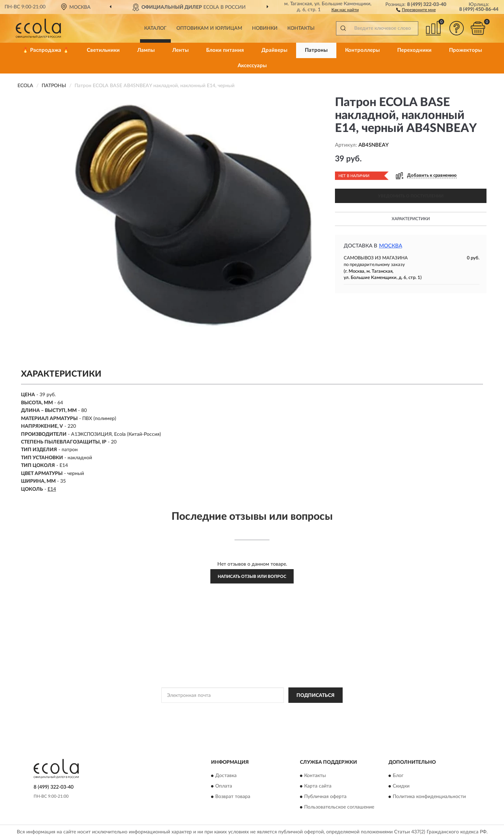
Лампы (146, 50)
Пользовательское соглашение (339, 807)
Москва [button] (391, 246)
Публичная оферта (325, 797)
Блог (398, 776)
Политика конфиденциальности (429, 797)
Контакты (301, 28)
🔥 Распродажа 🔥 (46, 50)
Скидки (401, 786)
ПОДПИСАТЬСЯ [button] (316, 695)
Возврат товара (233, 797)
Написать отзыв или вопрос (252, 576)
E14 (52, 489)
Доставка (226, 776)
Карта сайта (318, 786)
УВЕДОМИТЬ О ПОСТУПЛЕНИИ (411, 196)
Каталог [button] (155, 28)
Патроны (316, 50)
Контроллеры (362, 50)
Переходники (414, 50)
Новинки (265, 28)
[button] (416, 9)
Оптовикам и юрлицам (209, 28)
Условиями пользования (315, 711)
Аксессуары (252, 66)
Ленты (180, 50)
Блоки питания (225, 50)
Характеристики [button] (411, 219)
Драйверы (274, 50)
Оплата (224, 786)
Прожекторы (465, 50)
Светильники (103, 50)
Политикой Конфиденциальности (253, 711)
